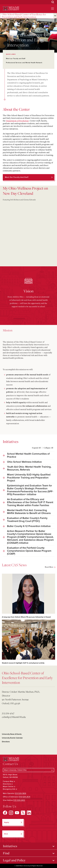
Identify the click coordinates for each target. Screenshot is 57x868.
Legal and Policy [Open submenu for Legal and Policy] (14, 860)
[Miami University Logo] (11, 8)
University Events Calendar (12, 738)
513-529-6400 (19, 800)
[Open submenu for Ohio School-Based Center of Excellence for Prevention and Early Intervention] (55, 16)
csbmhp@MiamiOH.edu (14, 717)
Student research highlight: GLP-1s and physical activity (23, 663)
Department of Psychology (17, 121)
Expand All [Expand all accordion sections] (36, 448)
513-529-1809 (21, 793)
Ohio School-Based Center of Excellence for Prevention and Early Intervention (24, 16)
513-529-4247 (8, 713)
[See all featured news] (50, 567)
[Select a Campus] (29, 770)
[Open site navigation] (53, 9)
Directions (6, 742)
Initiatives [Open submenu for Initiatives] (10, 846)
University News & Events (12, 734)
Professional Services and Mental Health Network (24, 63)
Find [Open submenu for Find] (6, 853)
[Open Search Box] (53, 2)
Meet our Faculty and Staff (16, 59)
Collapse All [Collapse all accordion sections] (48, 448)
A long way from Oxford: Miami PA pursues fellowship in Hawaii (26, 617)
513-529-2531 (25, 797)
